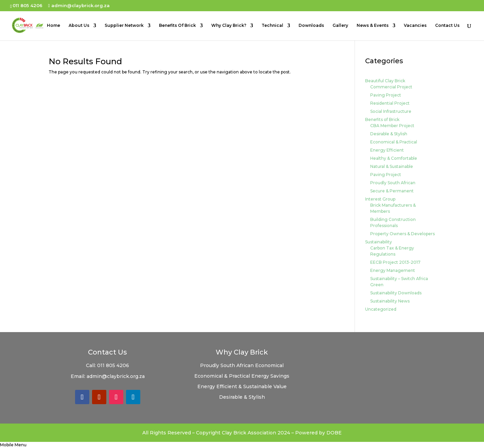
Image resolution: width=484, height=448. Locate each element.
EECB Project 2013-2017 (395, 262)
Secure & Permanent (392, 191)
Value (280, 386)
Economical (269, 365)
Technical (272, 25)
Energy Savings (270, 376)
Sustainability (379, 242)
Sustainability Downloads (396, 293)
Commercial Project (391, 87)
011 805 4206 (113, 365)
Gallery (340, 25)
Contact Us (447, 25)
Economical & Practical (394, 142)
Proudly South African (393, 183)
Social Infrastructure (391, 111)
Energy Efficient (387, 150)
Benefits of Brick (382, 119)
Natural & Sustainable (392, 166)
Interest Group (380, 199)
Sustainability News (390, 301)
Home (53, 25)
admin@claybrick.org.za (116, 376)
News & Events (373, 25)
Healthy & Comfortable (394, 158)
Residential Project (390, 103)
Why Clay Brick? (229, 25)
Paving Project (386, 95)
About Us (79, 25)
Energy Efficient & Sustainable (235, 386)
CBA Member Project (392, 126)
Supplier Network (124, 25)
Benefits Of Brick (177, 25)
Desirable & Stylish (389, 134)
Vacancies (415, 25)
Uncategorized (381, 309)
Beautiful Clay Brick (385, 81)
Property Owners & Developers (402, 234)
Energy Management (393, 270)
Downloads (311, 25)
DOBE (334, 433)
